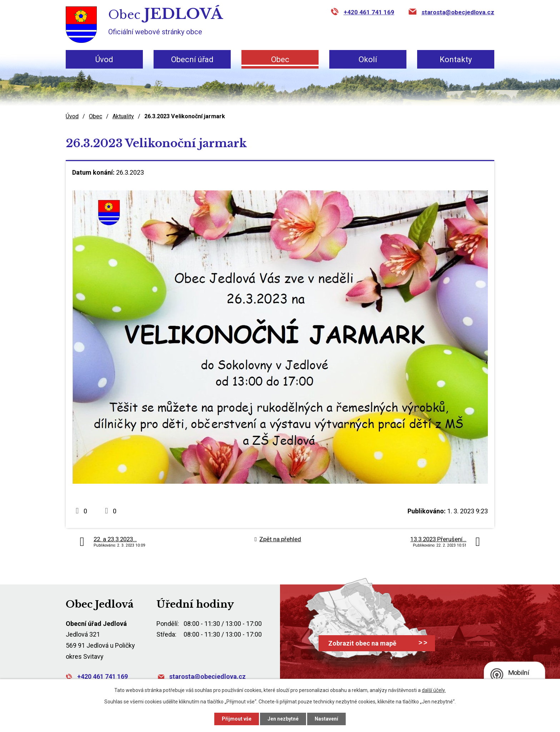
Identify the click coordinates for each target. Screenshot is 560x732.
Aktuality (123, 116)
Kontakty (456, 59)
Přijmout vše (237, 719)
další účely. (434, 690)
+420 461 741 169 (369, 12)
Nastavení (326, 719)
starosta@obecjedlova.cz (458, 12)
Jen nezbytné (283, 719)
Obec (280, 59)
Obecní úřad (192, 59)
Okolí (368, 59)
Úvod (104, 59)
